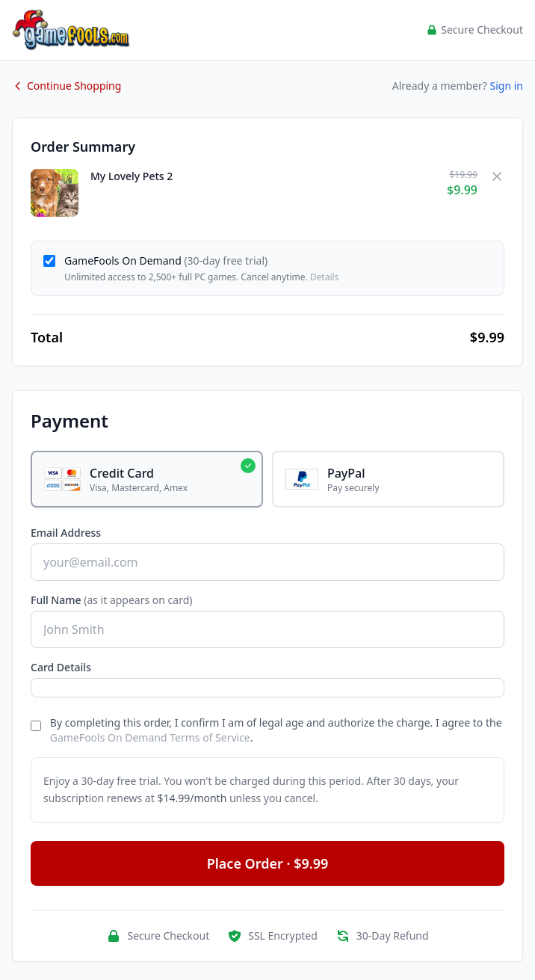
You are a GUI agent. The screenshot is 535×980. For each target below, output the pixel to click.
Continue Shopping (67, 86)
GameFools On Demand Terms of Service (150, 737)
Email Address (66, 533)
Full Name (112, 600)
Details (325, 277)
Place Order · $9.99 (268, 863)
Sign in (507, 86)
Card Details (61, 667)
